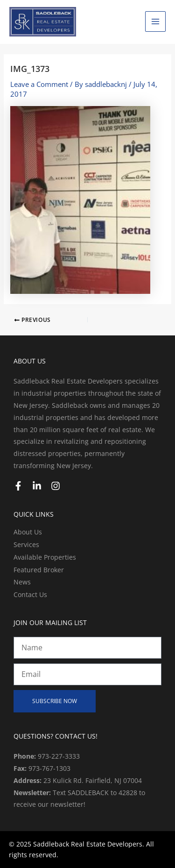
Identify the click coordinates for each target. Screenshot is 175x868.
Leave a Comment (39, 84)
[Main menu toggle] (155, 21)
